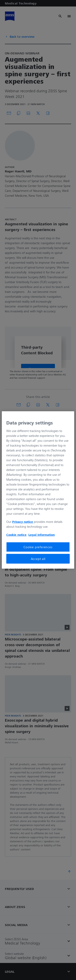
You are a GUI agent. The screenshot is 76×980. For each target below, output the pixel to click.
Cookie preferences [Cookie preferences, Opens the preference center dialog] (38, 547)
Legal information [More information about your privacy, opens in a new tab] (42, 534)
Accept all (38, 559)
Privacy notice (23, 521)
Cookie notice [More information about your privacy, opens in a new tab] (16, 534)
